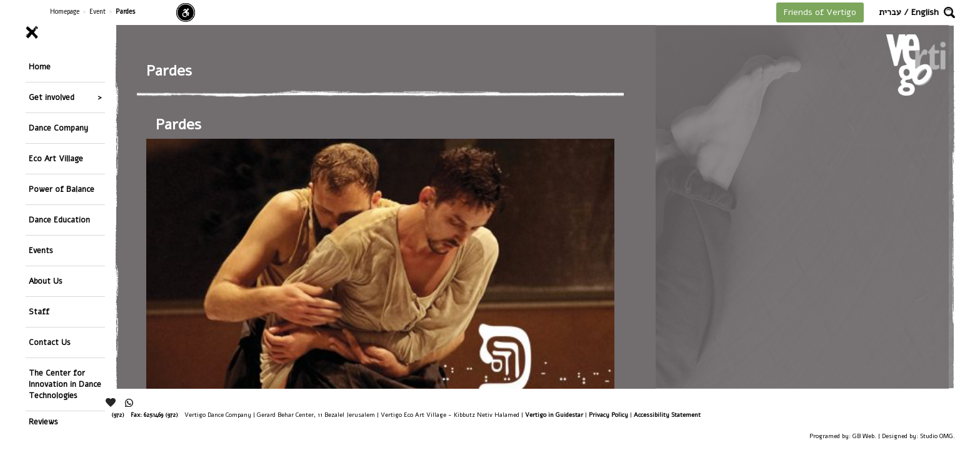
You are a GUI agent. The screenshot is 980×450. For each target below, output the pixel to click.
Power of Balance (62, 150)
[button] (949, 12)
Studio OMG (937, 436)
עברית (890, 12)
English (925, 12)
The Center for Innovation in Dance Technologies (65, 292)
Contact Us (50, 259)
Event (97, 12)
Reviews (43, 325)
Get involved (52, 84)
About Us (46, 215)
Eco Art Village (56, 128)
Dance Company (58, 106)
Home (40, 62)
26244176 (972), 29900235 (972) (85, 415)
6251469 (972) (161, 415)
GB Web (863, 436)
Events (41, 193)
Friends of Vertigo (820, 12)
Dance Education (59, 172)
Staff (39, 237)
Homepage (65, 12)
